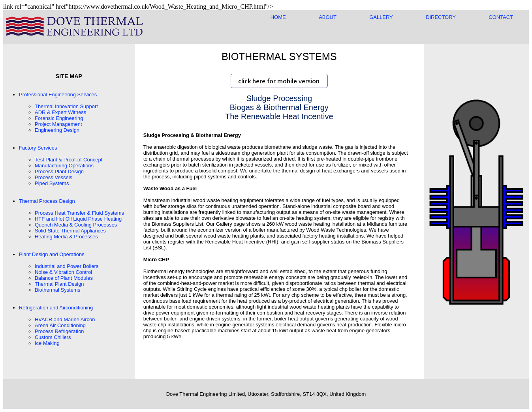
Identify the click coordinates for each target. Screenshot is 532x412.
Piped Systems (52, 183)
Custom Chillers (53, 337)
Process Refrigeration (59, 331)
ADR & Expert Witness (60, 112)
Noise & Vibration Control (63, 272)
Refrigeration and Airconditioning (56, 308)
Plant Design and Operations (52, 254)
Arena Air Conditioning (60, 325)
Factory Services (38, 148)
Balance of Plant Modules (64, 278)
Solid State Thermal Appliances (70, 231)
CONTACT (501, 17)
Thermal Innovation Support (66, 106)
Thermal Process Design (47, 201)
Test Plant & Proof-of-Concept (69, 160)
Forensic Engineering (59, 118)
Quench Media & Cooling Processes (76, 225)
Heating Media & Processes (66, 237)
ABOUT (327, 17)
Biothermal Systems (57, 290)
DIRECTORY (441, 17)
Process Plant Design (59, 171)
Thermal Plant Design (59, 284)
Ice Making (47, 343)
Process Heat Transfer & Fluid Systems (79, 213)
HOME (278, 17)
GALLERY (381, 17)
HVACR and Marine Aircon (65, 319)
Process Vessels (54, 177)
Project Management (58, 124)
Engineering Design (57, 130)
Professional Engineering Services (58, 95)
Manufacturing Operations (64, 166)
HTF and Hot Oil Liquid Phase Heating (78, 219)
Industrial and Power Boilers (67, 266)
